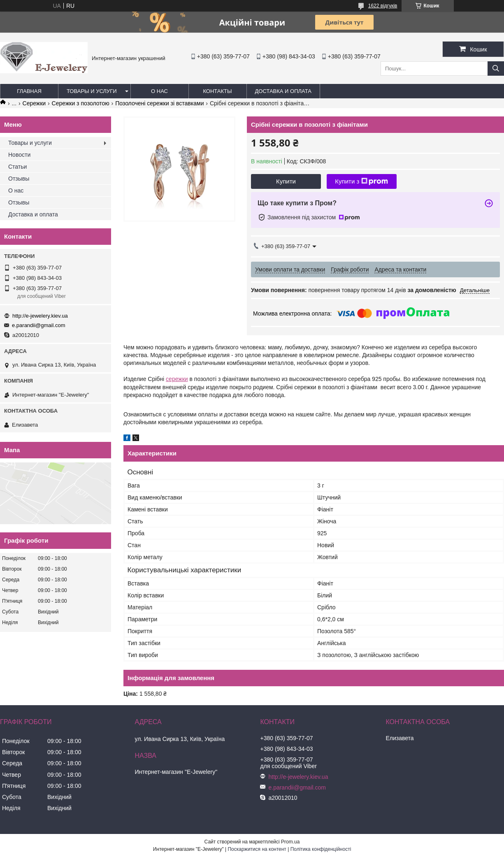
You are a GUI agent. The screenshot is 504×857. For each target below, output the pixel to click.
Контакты (217, 91)
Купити (286, 181)
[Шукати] (496, 69)
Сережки (34, 103)
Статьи (17, 167)
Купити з (361, 181)
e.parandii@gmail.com (39, 325)
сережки (177, 379)
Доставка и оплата (283, 91)
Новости (19, 155)
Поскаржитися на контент (257, 849)
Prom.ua (290, 842)
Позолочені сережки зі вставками (159, 103)
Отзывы (19, 179)
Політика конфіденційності (321, 849)
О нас (159, 91)
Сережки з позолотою (81, 103)
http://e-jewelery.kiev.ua (40, 316)
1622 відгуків (383, 6)
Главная (29, 91)
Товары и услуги (92, 91)
